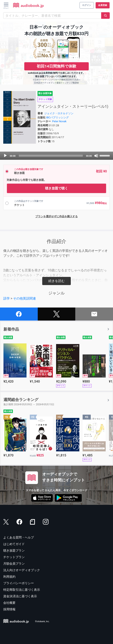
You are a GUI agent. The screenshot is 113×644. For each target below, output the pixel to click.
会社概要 (9, 603)
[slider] (51, 156)
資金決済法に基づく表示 (20, 596)
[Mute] (96, 156)
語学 (7, 298)
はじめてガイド (14, 544)
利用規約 (9, 577)
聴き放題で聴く (56, 188)
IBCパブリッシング (57, 117)
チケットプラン (14, 557)
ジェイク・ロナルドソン (59, 113)
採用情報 (9, 609)
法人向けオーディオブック (22, 570)
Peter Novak (59, 121)
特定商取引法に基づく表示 (22, 590)
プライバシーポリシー (19, 583)
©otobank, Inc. (42, 622)
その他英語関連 (24, 298)
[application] (56, 156)
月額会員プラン (14, 564)
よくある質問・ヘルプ (19, 537)
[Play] (5, 156)
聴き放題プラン (14, 551)
